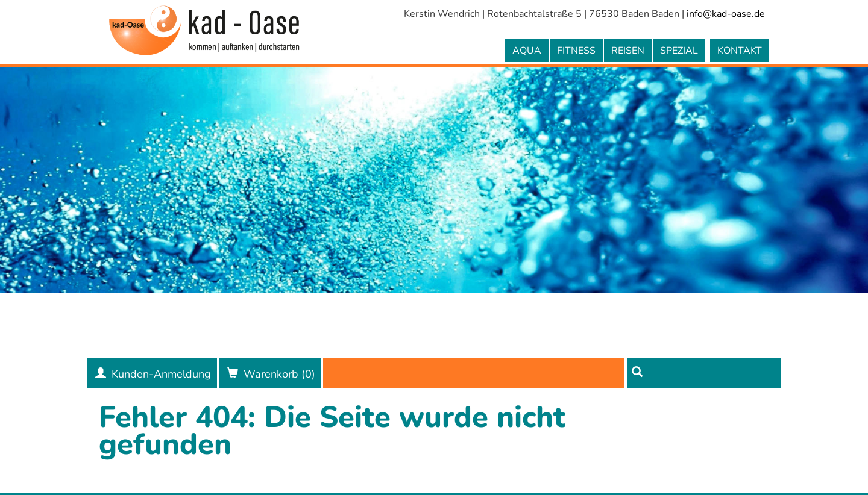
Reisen (628, 51)
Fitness (576, 51)
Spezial (679, 51)
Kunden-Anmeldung (161, 374)
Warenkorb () (279, 374)
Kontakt (740, 51)
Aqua (527, 51)
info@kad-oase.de (726, 14)
